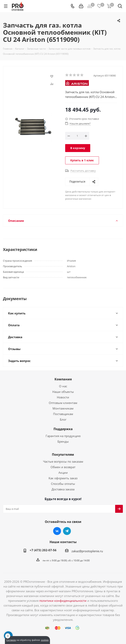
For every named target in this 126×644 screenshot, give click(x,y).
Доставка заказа (63, 489)
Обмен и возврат (63, 467)
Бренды (63, 441)
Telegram (67, 531)
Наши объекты (63, 392)
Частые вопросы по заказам (63, 461)
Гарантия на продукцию (63, 436)
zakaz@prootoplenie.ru (87, 551)
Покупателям (63, 455)
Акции (63, 473)
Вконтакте (57, 531)
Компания (63, 379)
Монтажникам (63, 408)
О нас (63, 386)
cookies (45, 640)
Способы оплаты (63, 484)
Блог (63, 419)
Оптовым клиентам (63, 403)
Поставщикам (63, 414)
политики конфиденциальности (63, 601)
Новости (63, 397)
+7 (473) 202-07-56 (43, 550)
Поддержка (63, 429)
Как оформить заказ (63, 478)
